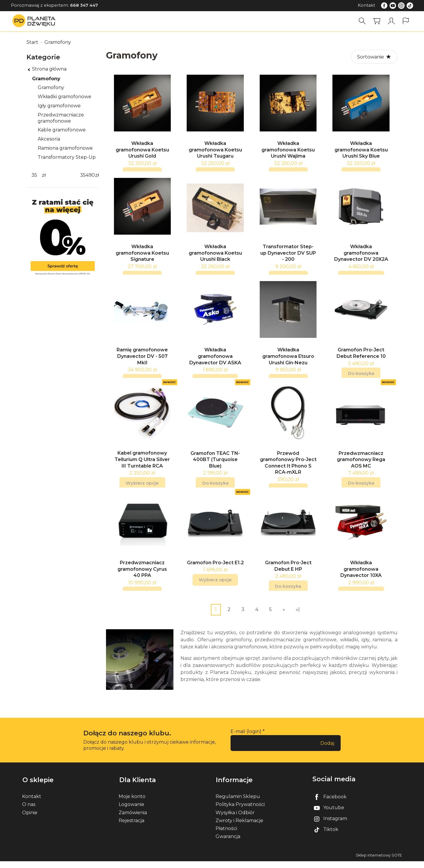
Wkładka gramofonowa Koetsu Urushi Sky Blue (361, 151)
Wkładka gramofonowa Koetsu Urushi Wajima (288, 151)
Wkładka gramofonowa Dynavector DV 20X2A (361, 256)
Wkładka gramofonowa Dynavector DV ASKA (215, 361)
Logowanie (131, 811)
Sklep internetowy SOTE (379, 862)
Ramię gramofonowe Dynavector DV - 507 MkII (142, 361)
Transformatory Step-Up (67, 157)
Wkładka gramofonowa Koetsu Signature (142, 256)
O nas (29, 811)
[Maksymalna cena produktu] (87, 175)
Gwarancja (228, 843)
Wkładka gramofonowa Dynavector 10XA (361, 577)
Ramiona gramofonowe (65, 148)
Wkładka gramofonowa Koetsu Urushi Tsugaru (215, 151)
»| (298, 617)
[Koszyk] (377, 21)
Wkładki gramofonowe (64, 97)
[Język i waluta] (406, 21)
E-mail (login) (246, 739)
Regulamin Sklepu (238, 803)
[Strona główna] (35, 21)
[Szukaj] (362, 21)
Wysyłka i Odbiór (235, 819)
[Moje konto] (391, 21)
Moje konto (132, 803)
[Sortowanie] (374, 57)
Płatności (226, 835)
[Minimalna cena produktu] (34, 175)
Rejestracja (131, 827)
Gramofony (46, 79)
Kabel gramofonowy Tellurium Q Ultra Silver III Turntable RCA (142, 465)
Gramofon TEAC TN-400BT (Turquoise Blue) (215, 465)
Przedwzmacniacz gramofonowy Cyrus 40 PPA (142, 577)
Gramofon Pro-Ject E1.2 (215, 570)
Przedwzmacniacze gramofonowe (61, 118)
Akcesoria (49, 139)
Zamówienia (133, 819)
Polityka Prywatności (240, 811)
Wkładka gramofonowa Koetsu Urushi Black (215, 256)
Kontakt (366, 5)
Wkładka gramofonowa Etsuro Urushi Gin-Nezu (288, 361)
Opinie (30, 819)
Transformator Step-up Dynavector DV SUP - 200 (288, 256)
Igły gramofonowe (59, 106)
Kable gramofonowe (62, 130)
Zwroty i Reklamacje (239, 827)
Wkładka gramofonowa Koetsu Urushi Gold (142, 151)
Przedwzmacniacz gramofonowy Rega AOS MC (361, 465)
